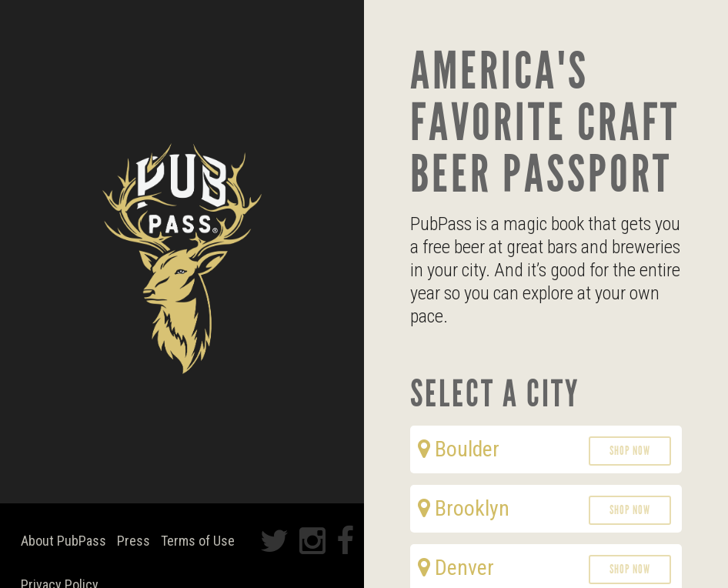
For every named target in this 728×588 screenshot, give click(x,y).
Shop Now (630, 451)
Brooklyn (464, 508)
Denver (456, 568)
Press (134, 541)
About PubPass (63, 541)
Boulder (459, 449)
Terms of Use (198, 541)
